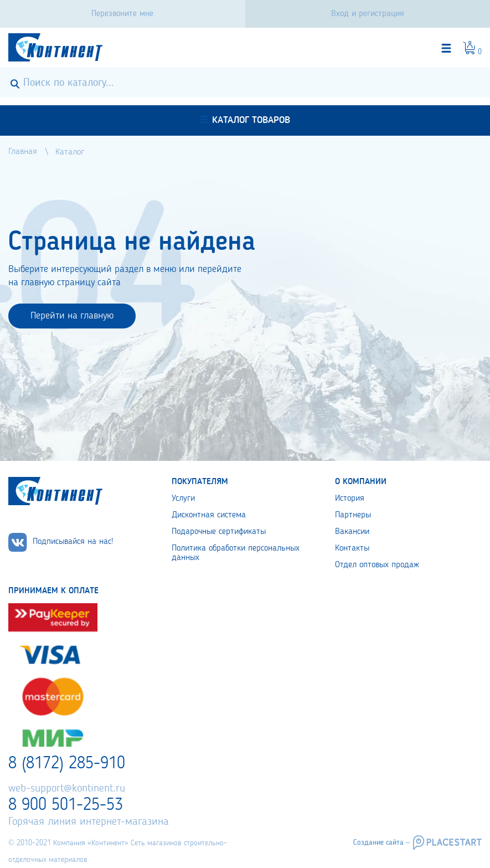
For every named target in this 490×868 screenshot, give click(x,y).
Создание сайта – (381, 843)
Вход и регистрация (368, 14)
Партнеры (353, 515)
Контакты (352, 548)
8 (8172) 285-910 (67, 764)
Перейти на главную (72, 316)
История (350, 499)
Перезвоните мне (122, 14)
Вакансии (352, 532)
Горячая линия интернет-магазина (89, 822)
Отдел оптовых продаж (377, 565)
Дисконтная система (209, 515)
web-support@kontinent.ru (67, 789)
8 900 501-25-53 (66, 805)
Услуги (183, 499)
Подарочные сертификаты (219, 532)
